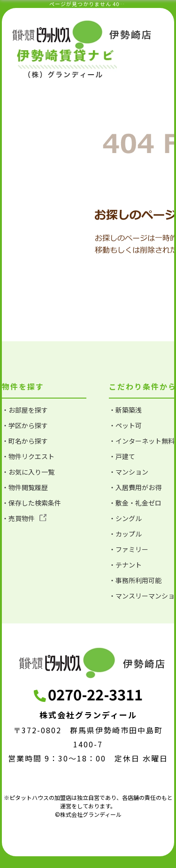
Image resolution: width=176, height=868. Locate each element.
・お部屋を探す (25, 410)
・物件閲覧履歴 (25, 487)
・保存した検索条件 (31, 503)
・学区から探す (25, 425)
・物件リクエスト (28, 456)
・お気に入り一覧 (28, 472)
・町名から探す (25, 441)
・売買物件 (24, 518)
